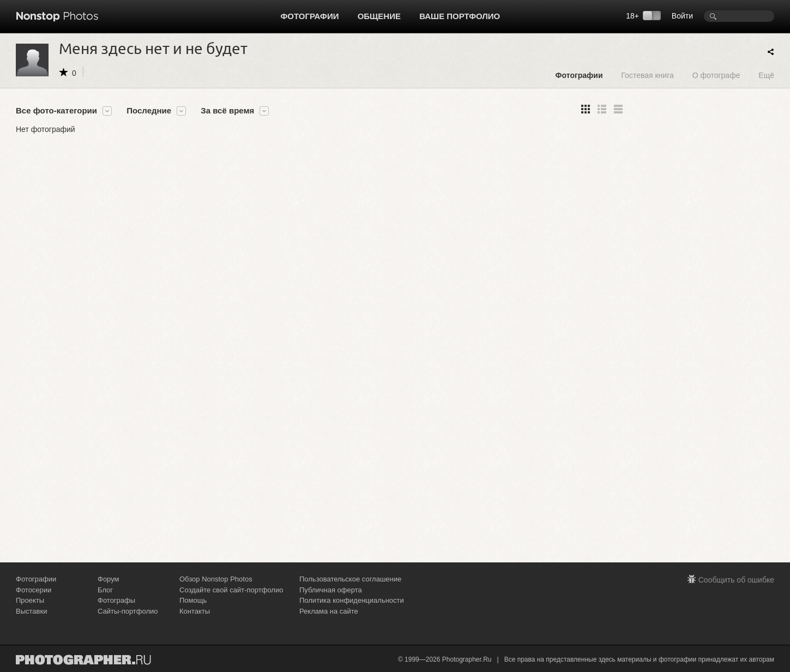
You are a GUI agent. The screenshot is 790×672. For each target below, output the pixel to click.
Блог (105, 590)
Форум (108, 579)
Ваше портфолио (460, 16)
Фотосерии (34, 590)
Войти (682, 16)
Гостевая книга (647, 75)
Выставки (31, 611)
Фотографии (310, 16)
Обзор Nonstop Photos (216, 579)
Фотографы (116, 600)
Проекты (30, 600)
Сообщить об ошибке (736, 580)
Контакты (195, 611)
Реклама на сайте (329, 611)
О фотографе (716, 75)
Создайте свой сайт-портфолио (231, 590)
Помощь (193, 600)
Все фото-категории (56, 111)
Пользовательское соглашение (350, 579)
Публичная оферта (331, 590)
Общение (379, 16)
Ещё (766, 75)
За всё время (227, 111)
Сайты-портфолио (128, 611)
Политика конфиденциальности (352, 600)
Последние (149, 111)
